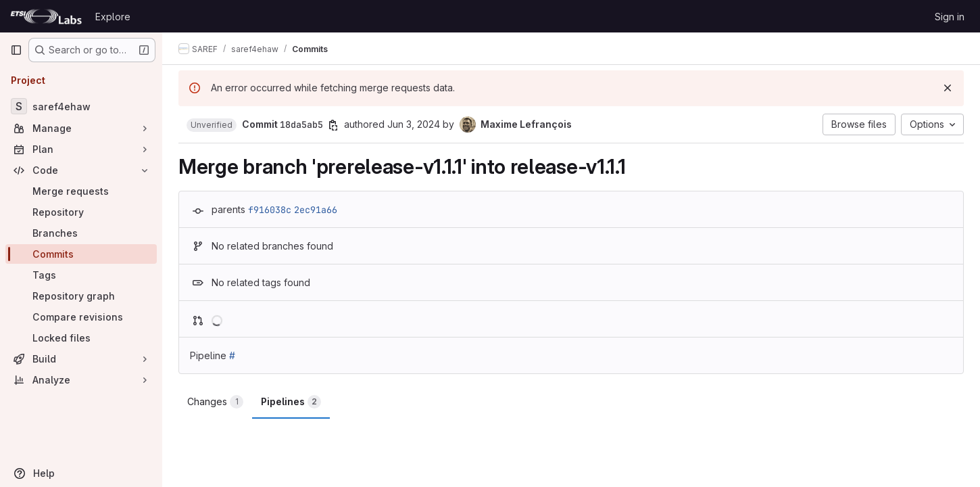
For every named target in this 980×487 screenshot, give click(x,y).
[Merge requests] (81, 191)
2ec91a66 (316, 210)
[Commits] (81, 254)
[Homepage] (46, 16)
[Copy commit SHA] (333, 125)
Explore (113, 17)
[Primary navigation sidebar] (16, 50)
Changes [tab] (215, 402)
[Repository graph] (81, 296)
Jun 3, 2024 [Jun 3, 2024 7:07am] (414, 124)
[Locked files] (81, 338)
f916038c (270, 210)
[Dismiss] (948, 88)
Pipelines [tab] (291, 402)
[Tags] (81, 275)
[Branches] (81, 233)
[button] (212, 125)
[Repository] (81, 212)
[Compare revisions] (81, 317)
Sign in (950, 17)
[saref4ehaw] (81, 106)
